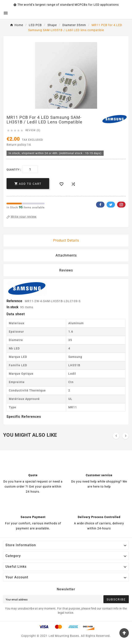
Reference (15, 301)
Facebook (100, 205)
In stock (13, 307)
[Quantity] (30, 169)
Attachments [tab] (66, 255)
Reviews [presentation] (66, 270)
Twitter (111, 205)
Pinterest (121, 205)
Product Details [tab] (66, 240)
